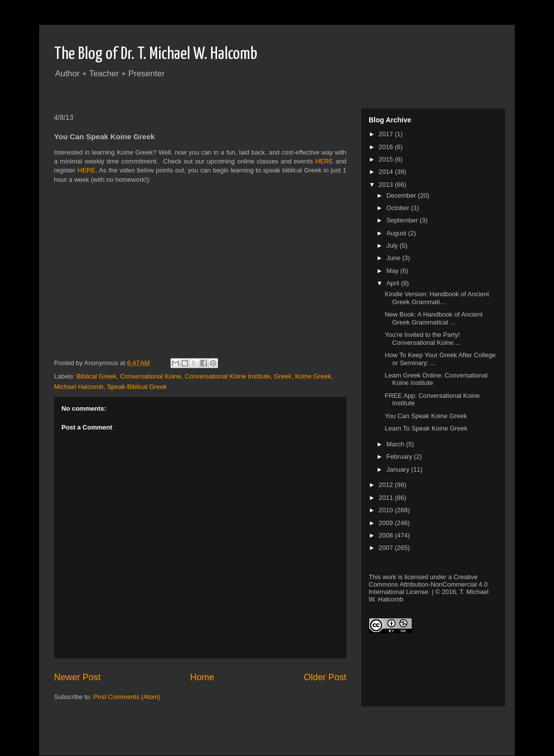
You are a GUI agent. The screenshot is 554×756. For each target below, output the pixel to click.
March (396, 444)
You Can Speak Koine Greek (426, 416)
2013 (387, 185)
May (393, 271)
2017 (387, 134)
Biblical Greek (97, 376)
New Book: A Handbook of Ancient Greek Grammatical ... (433, 318)
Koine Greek (313, 376)
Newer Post (77, 677)
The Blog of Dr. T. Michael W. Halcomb (156, 54)
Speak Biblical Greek (137, 387)
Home (202, 677)
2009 (387, 523)
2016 (387, 147)
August (397, 233)
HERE (324, 161)
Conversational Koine (151, 376)
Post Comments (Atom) (127, 697)
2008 (387, 535)
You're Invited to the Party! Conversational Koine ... (422, 339)
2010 (387, 510)
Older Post (325, 677)
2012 (387, 485)
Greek (283, 376)
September (403, 220)
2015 (387, 159)
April (394, 283)
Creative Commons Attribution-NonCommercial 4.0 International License (428, 584)
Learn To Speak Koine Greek (426, 428)
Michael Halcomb (79, 387)
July (393, 245)
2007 (387, 548)
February (400, 457)
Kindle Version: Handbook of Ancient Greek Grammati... (437, 298)
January (399, 469)
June (394, 258)
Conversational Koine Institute (228, 376)
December (402, 195)
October (399, 208)
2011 (387, 498)
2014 (387, 172)
